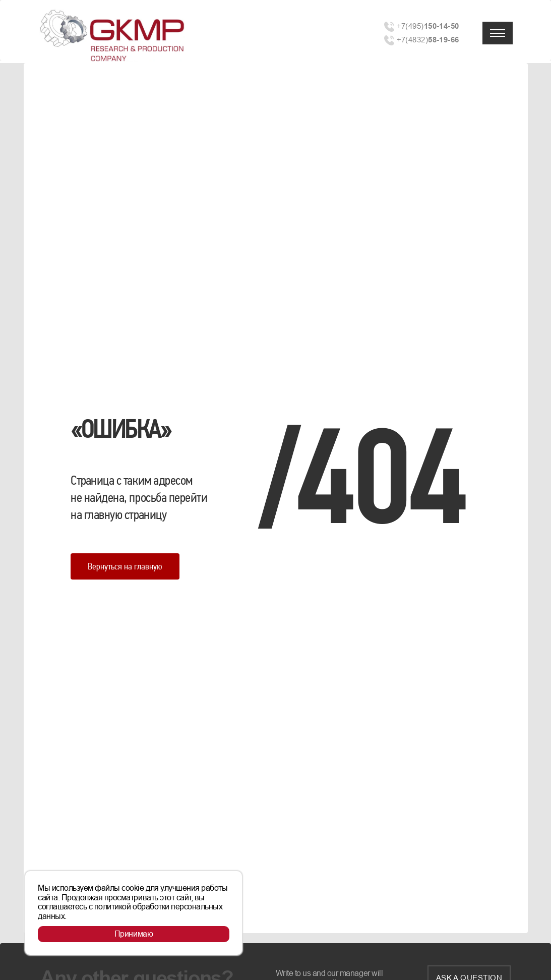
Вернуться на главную (125, 566)
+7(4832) (428, 40)
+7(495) (428, 26)
